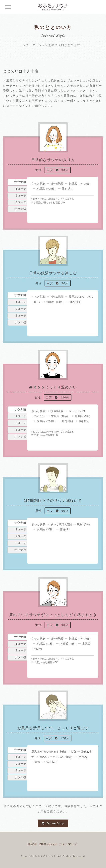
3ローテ (21, 202)
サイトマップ (68, 844)
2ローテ (21, 196)
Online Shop (55, 823)
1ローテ (21, 189)
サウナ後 (20, 209)
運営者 (32, 844)
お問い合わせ (48, 844)
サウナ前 (20, 182)
